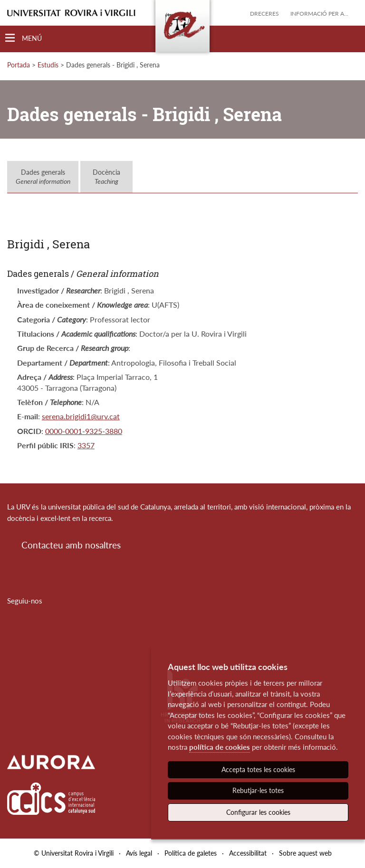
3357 (86, 445)
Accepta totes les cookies (258, 769)
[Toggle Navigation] (24, 38)
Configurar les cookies (258, 812)
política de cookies (220, 747)
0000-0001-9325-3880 (84, 431)
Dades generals (43, 177)
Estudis (48, 65)
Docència (106, 177)
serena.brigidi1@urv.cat (81, 416)
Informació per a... (319, 14)
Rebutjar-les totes (258, 790)
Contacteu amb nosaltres (71, 545)
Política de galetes (191, 853)
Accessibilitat (248, 853)
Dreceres (264, 14)
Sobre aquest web (305, 853)
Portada (19, 65)
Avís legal (139, 853)
